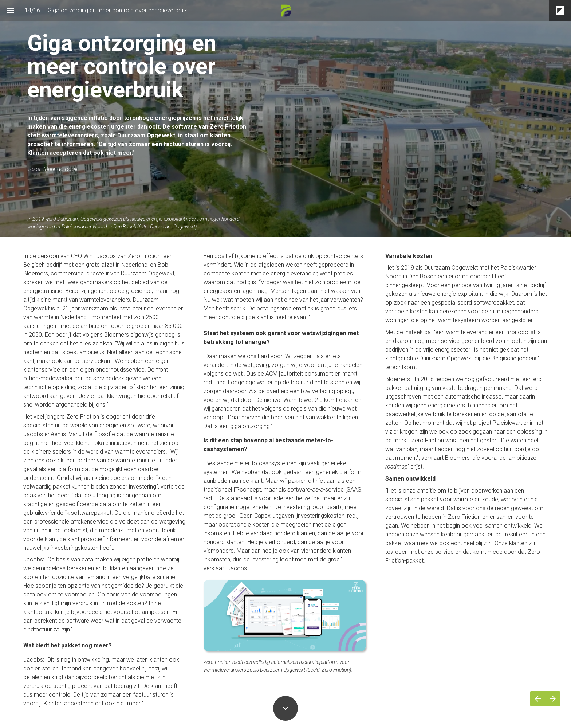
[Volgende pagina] (553, 699)
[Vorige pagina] (538, 699)
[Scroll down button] (285, 708)
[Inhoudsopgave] (10, 10)
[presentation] (285, 119)
